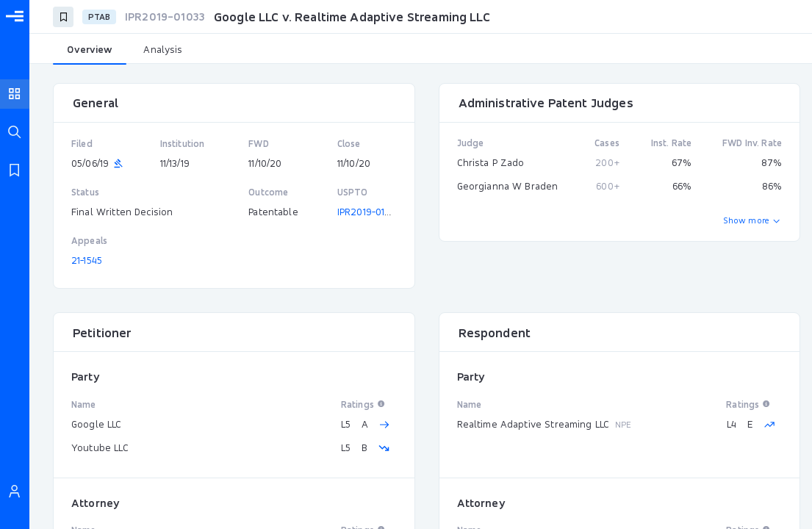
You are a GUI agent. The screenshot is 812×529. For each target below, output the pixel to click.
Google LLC (97, 424)
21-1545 (87, 260)
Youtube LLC (100, 447)
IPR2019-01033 (369, 212)
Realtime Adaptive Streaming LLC (533, 424)
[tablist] (421, 50)
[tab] (90, 50)
